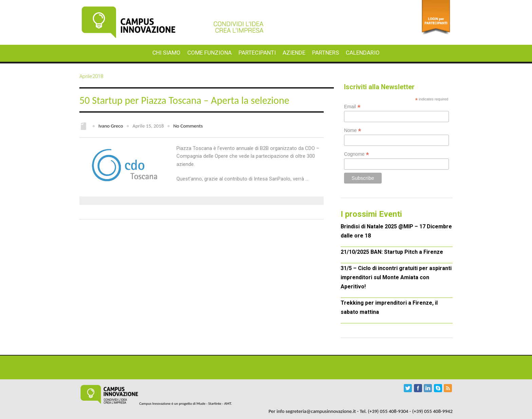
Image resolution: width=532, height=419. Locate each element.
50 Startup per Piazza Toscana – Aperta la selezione (184, 100)
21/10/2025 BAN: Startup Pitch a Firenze (392, 252)
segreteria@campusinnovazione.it (321, 411)
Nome (353, 130)
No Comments (188, 126)
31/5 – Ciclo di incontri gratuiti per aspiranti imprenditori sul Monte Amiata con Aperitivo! (396, 277)
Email (352, 107)
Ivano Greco (111, 126)
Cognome (357, 154)
